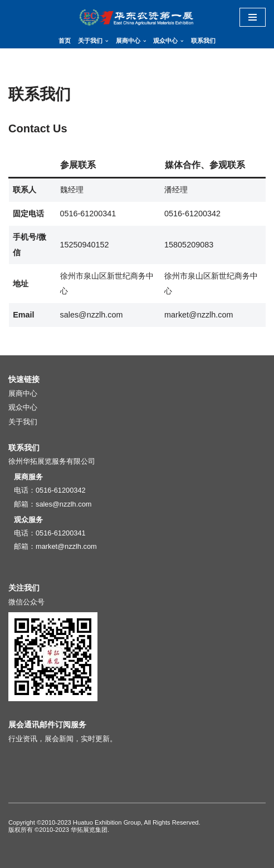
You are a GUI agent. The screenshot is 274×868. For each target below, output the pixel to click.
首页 (65, 41)
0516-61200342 (61, 490)
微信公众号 (26, 602)
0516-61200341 (61, 533)
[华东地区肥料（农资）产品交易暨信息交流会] (137, 17)
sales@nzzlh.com (63, 504)
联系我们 (203, 41)
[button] (107, 41)
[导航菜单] (253, 17)
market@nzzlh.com (66, 546)
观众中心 (23, 407)
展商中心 (23, 393)
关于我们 (23, 422)
